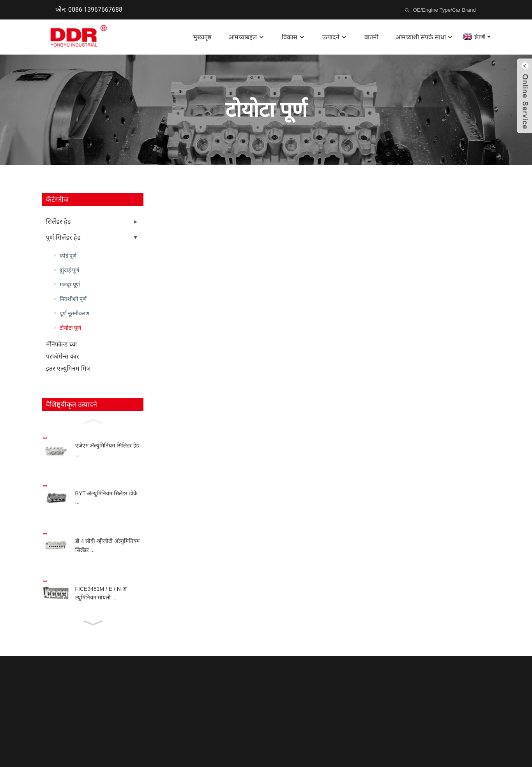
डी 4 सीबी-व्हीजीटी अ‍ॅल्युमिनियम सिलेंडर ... (107, 545)
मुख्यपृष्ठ (202, 37)
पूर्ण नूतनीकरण (74, 313)
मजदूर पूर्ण (70, 285)
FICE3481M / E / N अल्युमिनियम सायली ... (101, 593)
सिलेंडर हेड (58, 222)
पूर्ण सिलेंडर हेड (63, 238)
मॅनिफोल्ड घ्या (61, 344)
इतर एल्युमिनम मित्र (68, 368)
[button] (93, 421)
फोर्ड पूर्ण (68, 256)
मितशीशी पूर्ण (73, 299)
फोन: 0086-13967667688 (89, 10)
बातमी (371, 37)
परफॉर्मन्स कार (63, 356)
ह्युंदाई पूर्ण (69, 270)
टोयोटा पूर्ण (70, 328)
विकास (293, 37)
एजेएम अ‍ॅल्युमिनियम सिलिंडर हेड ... (107, 450)
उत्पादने (335, 37)
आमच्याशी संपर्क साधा (425, 37)
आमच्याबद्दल (247, 37)
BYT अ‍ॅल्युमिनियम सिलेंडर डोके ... (107, 498)
